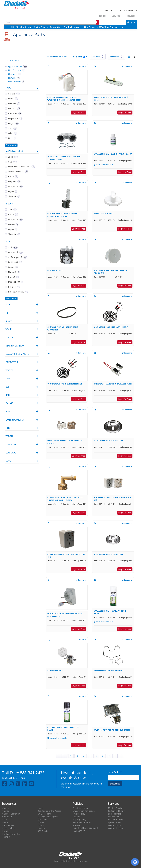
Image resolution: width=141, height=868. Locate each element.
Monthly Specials (24, 27)
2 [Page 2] (77, 756)
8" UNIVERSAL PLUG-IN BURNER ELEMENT (111, 327)
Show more (11, 145)
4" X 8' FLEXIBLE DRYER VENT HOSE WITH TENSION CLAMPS (64, 158)
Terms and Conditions (83, 822)
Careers (122, 10)
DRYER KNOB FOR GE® (103, 214)
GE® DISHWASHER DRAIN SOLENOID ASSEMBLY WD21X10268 (62, 215)
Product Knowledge (11, 834)
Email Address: (115, 772)
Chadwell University (73, 27)
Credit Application (81, 808)
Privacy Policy (79, 814)
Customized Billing (116, 811)
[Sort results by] (116, 57)
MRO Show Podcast (108, 27)
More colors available (104, 165)
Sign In (131, 22)
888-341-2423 (32, 773)
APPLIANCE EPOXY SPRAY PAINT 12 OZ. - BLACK (64, 729)
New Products (91, 27)
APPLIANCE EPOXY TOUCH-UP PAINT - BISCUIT (113, 154)
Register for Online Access (49, 811)
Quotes (41, 822)
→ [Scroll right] (122, 27)
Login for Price (79, 113)
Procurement (8, 825)
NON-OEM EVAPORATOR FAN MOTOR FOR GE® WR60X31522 (65, 615)
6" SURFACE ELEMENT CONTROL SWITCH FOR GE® (112, 499)
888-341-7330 (18, 778)
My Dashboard (44, 814)
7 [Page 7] (109, 756)
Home (105, 10)
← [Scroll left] (7, 27)
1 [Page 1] (71, 756)
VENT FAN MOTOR (55, 670)
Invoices (41, 828)
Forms (5, 822)
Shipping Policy (79, 820)
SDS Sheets (43, 831)
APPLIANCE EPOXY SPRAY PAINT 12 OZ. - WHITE (111, 612)
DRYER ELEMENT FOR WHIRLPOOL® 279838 (112, 730)
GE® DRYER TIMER (55, 270)
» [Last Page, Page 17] (121, 756)
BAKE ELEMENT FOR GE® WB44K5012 (109, 670)
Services (117, 16)
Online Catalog (41, 27)
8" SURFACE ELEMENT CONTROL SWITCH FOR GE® (66, 556)
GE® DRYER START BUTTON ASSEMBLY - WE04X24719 (110, 272)
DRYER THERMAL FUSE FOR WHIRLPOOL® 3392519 (111, 99)
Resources (131, 16)
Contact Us (132, 10)
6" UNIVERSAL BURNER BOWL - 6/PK (109, 554)
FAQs (5, 820)
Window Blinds (115, 825)
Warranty (77, 825)
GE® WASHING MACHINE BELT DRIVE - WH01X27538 (63, 328)
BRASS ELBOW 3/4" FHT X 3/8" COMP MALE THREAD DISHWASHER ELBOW (65, 499)
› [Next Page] (115, 756)
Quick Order (43, 820)
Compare (78, 57)
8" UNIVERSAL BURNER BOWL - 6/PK (109, 441)
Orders (41, 825)
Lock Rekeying (114, 814)
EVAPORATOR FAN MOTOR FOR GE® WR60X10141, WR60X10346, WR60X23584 (64, 99)
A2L (13, 27)
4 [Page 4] (90, 756)
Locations (7, 831)
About (113, 10)
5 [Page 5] (96, 756)
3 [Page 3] (84, 756)
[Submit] (97, 22)
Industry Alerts (9, 828)
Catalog (6, 811)
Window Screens (115, 828)
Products (103, 16)
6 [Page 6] (103, 756)
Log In (40, 808)
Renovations (56, 27)
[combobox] (51, 22)
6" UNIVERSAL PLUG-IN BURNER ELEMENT (65, 384)
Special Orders (114, 822)
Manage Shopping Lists (48, 817)
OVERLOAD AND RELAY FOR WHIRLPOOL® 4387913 (65, 442)
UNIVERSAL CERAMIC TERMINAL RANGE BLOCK (113, 384)
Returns (76, 817)
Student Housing (115, 820)
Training (6, 837)
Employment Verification (84, 811)
